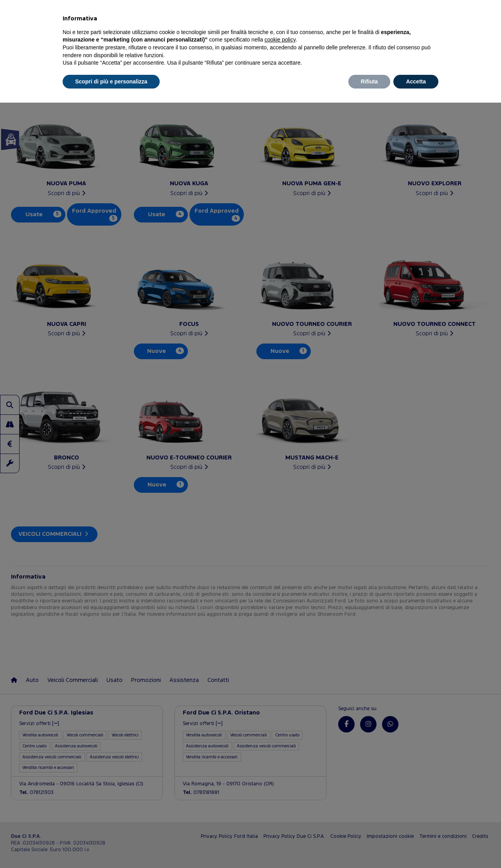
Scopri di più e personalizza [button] (111, 81)
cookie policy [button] (280, 40)
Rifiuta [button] (369, 81)
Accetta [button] (416, 81)
